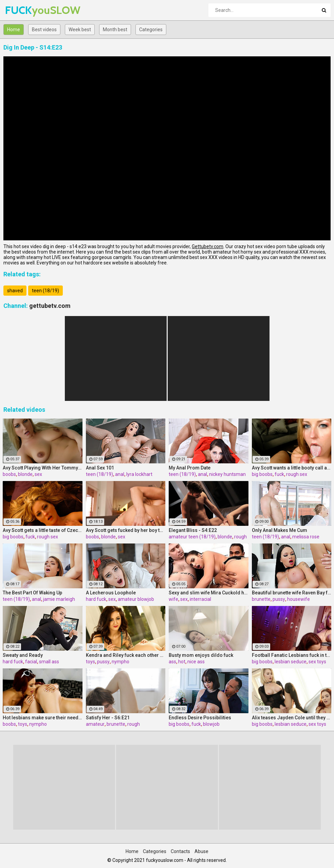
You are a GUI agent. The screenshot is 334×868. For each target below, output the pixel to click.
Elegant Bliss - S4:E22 (193, 530)
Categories (151, 30)
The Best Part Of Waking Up (32, 593)
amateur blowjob (136, 599)
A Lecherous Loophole (111, 593)
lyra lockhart (139, 474)
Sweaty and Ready (23, 655)
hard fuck (96, 599)
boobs (9, 474)
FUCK (23, 10)
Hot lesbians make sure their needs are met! (43, 718)
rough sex (297, 474)
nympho (120, 662)
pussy (279, 599)
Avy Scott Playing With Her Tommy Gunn (43, 468)
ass (172, 662)
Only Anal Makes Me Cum (280, 530)
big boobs (262, 474)
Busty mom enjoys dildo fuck (201, 655)
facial (31, 662)
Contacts (180, 851)
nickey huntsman (227, 474)
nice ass (196, 662)
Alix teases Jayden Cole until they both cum (292, 718)
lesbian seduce (291, 662)
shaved (15, 291)
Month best (115, 30)
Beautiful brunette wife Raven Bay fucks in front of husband (292, 593)
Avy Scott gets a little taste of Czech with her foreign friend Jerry (43, 530)
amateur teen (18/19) (192, 537)
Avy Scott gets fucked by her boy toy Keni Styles (126, 530)
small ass (49, 662)
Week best (80, 30)
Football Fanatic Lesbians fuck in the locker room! (292, 655)
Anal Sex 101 (100, 468)
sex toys (317, 662)
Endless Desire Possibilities (200, 718)
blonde (25, 474)
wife (173, 599)
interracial (200, 599)
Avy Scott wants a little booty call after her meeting (292, 468)
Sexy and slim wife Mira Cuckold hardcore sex (209, 593)
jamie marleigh (59, 599)
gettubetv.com (50, 306)
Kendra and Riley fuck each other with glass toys (126, 655)
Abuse (201, 851)
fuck (279, 474)
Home (14, 30)
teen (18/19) (45, 291)
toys (90, 662)
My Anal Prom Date (190, 468)
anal (120, 474)
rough (240, 537)
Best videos (44, 30)
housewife (299, 599)
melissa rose (306, 537)
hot (182, 662)
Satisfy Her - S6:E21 (108, 718)
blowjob (211, 724)
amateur (95, 724)
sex (38, 474)
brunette (261, 599)
